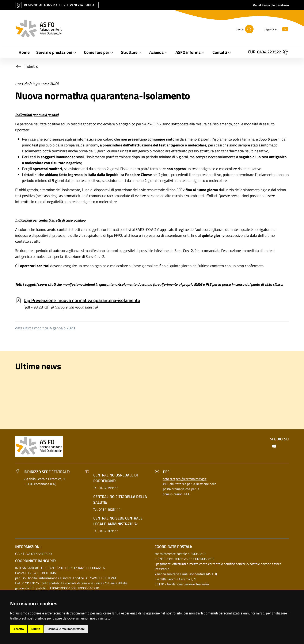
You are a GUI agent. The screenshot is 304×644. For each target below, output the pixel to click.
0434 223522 (269, 52)
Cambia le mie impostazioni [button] (66, 629)
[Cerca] (249, 29)
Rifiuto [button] (36, 629)
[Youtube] (284, 29)
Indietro (27, 66)
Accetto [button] (19, 629)
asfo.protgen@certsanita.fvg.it (185, 479)
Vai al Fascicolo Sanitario (271, 5)
